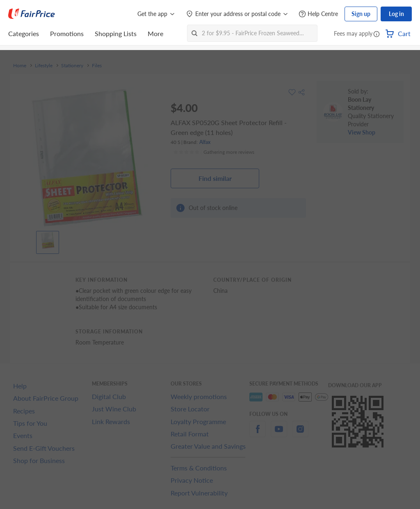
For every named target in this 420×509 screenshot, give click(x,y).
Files (97, 66)
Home (20, 66)
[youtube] (279, 434)
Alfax (205, 142)
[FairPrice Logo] (32, 14)
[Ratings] (214, 152)
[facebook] (258, 434)
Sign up (361, 14)
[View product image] (48, 240)
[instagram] (300, 434)
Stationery (72, 66)
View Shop (362, 132)
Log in (396, 14)
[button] (377, 34)
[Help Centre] (318, 14)
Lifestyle (44, 66)
